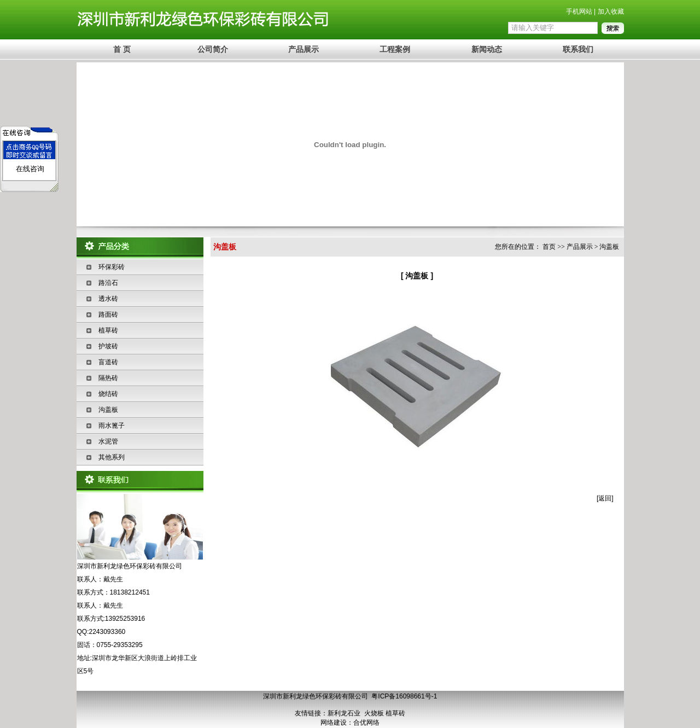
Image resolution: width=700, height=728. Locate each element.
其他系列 (112, 457)
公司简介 (213, 49)
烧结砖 (108, 394)
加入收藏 (611, 11)
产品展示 (304, 49)
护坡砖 (108, 346)
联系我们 (578, 49)
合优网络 (366, 723)
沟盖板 (108, 410)
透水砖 (108, 299)
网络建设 (334, 723)
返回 (605, 498)
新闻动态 (487, 49)
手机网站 (579, 11)
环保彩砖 (112, 267)
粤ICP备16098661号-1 (404, 696)
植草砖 (108, 330)
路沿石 (108, 283)
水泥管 (108, 441)
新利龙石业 (344, 713)
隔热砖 (108, 378)
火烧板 (374, 713)
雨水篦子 (112, 426)
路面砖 (108, 315)
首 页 (122, 49)
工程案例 (395, 49)
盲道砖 (108, 362)
